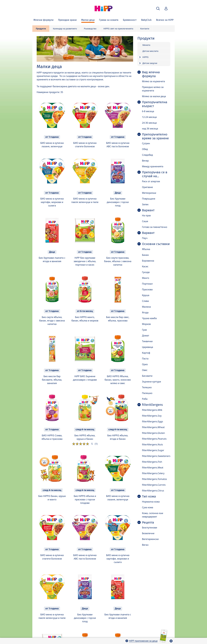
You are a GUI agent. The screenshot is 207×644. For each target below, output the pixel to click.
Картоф (146, 353)
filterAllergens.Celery (153, 473)
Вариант (148, 210)
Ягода (145, 312)
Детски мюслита (150, 51)
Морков (146, 324)
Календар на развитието (65, 29)
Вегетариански (150, 539)
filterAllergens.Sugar (153, 450)
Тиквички (147, 341)
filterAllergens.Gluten (153, 433)
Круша (146, 295)
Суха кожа (148, 507)
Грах (144, 330)
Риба (145, 399)
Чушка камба (149, 318)
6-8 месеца (148, 111)
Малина (146, 307)
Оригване (147, 187)
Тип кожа (149, 496)
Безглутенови (150, 528)
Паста (145, 359)
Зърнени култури (152, 382)
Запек (145, 204)
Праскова (147, 289)
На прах (146, 215)
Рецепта (148, 523)
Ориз (145, 364)
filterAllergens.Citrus (153, 491)
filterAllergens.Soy (152, 416)
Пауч (145, 238)
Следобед (147, 155)
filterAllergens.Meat (153, 468)
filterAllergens (152, 405)
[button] (158, 9)
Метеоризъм (149, 193)
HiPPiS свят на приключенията (118, 29)
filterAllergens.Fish (152, 462)
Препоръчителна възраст (155, 104)
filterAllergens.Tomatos (154, 479)
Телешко (147, 387)
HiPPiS (145, 57)
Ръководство (90, 29)
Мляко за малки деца (154, 96)
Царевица (148, 347)
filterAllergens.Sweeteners (156, 456)
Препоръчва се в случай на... (155, 174)
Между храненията (153, 166)
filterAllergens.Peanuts (154, 439)
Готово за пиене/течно (155, 227)
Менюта (146, 45)
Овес (145, 370)
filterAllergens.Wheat (153, 427)
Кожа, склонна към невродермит (153, 515)
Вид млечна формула (151, 74)
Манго (146, 278)
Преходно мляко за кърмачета (153, 89)
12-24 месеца (149, 117)
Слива (145, 301)
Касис (145, 266)
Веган (145, 545)
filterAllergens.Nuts (152, 444)
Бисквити (147, 376)
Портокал (147, 284)
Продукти (41, 29)
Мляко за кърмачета (154, 81)
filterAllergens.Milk (152, 410)
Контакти (145, 29)
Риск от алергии (151, 181)
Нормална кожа (151, 502)
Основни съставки (156, 244)
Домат (146, 336)
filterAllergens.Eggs (153, 421)
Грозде (146, 272)
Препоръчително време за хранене (155, 136)
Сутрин (146, 143)
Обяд (145, 149)
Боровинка (148, 261)
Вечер (145, 161)
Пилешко (147, 393)
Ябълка (146, 249)
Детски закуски (150, 63)
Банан (145, 255)
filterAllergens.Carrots (154, 485)
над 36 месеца (150, 129)
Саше (145, 221)
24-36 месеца (149, 123)
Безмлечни (148, 533)
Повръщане (149, 199)
